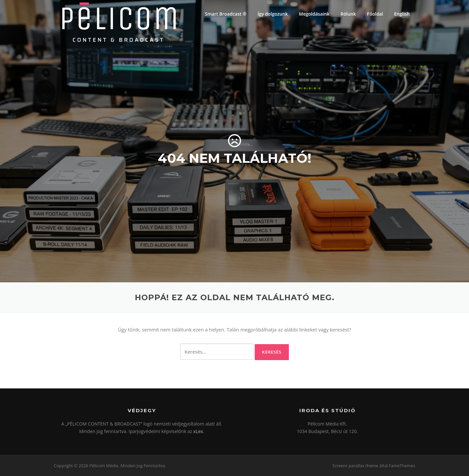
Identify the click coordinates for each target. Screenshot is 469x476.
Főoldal (375, 14)
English (402, 14)
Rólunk (348, 14)
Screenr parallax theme (355, 466)
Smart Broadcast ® (226, 14)
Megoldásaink (314, 14)
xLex (198, 431)
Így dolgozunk (273, 14)
